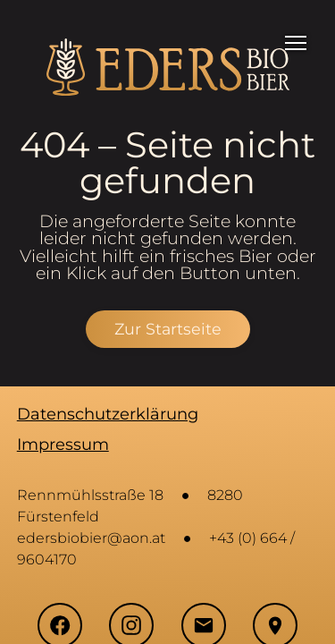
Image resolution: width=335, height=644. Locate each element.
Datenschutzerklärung (108, 414)
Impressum (63, 445)
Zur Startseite (168, 329)
